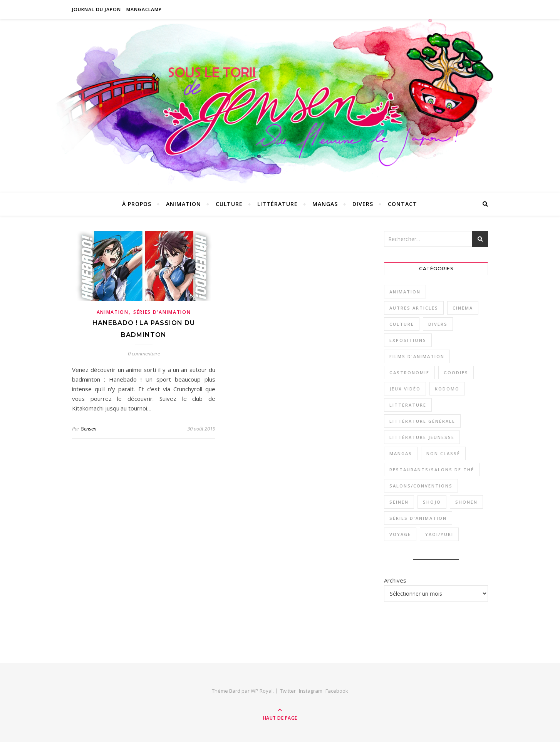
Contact (402, 204)
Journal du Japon (96, 9)
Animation (184, 204)
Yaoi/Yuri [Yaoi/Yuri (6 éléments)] (439, 534)
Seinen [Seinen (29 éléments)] (399, 502)
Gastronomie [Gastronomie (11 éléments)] (409, 373)
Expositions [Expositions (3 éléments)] (408, 340)
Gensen (88, 429)
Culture (229, 204)
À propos (137, 204)
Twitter (288, 691)
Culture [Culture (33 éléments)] (402, 324)
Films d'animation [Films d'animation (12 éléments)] (417, 356)
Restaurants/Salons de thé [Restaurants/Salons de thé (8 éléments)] (432, 470)
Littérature (277, 204)
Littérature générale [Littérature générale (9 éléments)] (422, 421)
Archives (395, 580)
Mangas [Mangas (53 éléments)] (401, 453)
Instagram (311, 691)
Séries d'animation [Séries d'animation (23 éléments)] (418, 518)
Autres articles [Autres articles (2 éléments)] (414, 308)
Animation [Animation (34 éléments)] (405, 292)
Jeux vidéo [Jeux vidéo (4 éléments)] (405, 389)
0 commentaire (144, 353)
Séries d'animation (162, 312)
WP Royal (262, 691)
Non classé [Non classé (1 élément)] (443, 453)
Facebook (337, 691)
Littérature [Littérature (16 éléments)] (408, 405)
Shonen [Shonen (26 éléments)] (466, 502)
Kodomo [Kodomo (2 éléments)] (447, 389)
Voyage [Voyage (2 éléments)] (400, 534)
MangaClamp (144, 9)
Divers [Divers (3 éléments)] (438, 324)
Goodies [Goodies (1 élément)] (456, 373)
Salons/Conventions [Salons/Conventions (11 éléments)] (421, 486)
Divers (363, 204)
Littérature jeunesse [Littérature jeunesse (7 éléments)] (422, 437)
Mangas (325, 204)
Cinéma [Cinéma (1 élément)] (463, 308)
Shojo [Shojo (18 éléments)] (432, 502)
